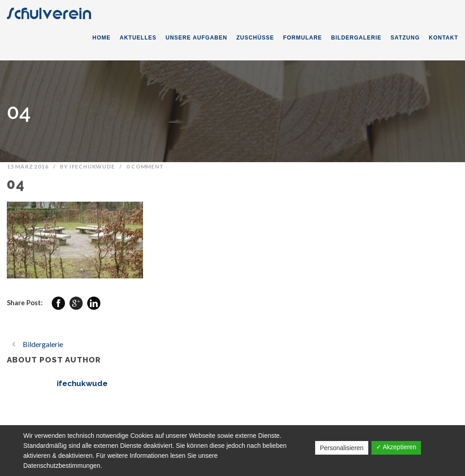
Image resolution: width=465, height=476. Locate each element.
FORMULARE (302, 38)
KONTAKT (443, 38)
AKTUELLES (138, 38)
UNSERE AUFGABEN (197, 38)
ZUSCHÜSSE (255, 38)
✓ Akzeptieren (396, 447)
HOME (102, 38)
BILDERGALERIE (356, 38)
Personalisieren (342, 448)
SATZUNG (405, 38)
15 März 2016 (28, 166)
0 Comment (145, 166)
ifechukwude (92, 166)
